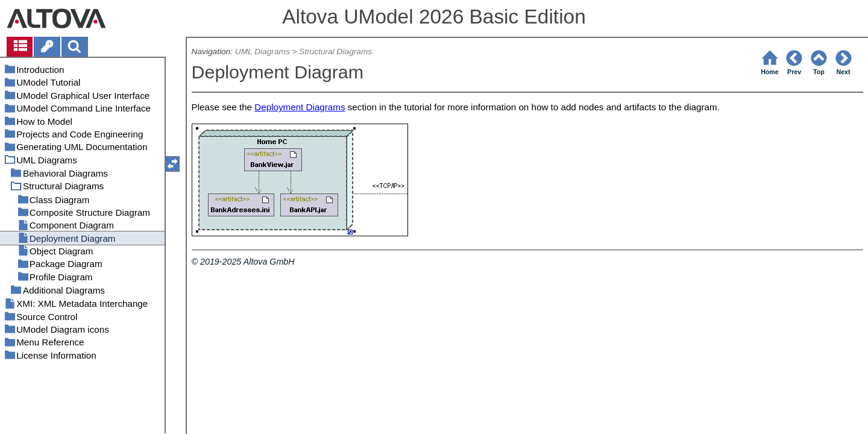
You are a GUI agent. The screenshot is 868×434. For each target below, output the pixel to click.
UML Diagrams (263, 52)
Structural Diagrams (335, 52)
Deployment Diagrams (300, 107)
